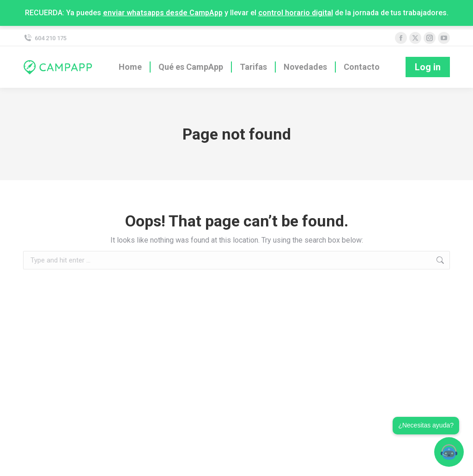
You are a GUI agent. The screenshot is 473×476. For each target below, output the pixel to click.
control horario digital (296, 13)
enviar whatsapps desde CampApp (163, 13)
